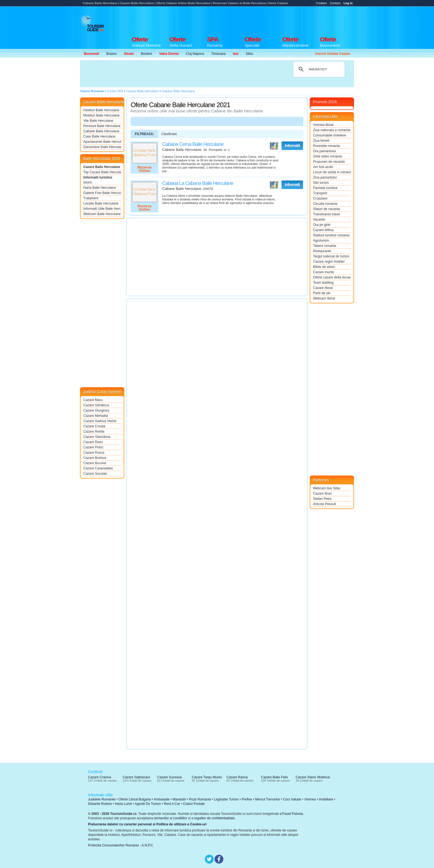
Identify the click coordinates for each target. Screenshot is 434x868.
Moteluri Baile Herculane (101, 115)
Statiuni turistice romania (331, 235)
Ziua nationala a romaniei (332, 130)
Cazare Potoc (93, 447)
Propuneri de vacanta (329, 162)
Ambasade (162, 799)
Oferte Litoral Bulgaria (135, 799)
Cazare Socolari (95, 474)
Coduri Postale (194, 804)
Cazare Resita (94, 432)
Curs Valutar (292, 799)
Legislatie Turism (226, 799)
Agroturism (321, 241)
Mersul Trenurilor (268, 799)
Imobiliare (326, 799)
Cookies (321, 3)
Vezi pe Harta (274, 146)
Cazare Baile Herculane (102, 167)
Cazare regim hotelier (329, 262)
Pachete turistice (325, 188)
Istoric (88, 182)
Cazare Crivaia (94, 426)
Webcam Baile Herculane (102, 214)
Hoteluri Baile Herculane (101, 110)
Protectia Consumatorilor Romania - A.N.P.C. (121, 845)
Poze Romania (200, 799)
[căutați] (318, 69)
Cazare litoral (323, 288)
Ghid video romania (327, 156)
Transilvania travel (326, 214)
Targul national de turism (331, 256)
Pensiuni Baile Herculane (102, 126)
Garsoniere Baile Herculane (102, 147)
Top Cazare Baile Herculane (102, 172)
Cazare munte (323, 272)
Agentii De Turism (148, 804)
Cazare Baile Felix (274, 777)
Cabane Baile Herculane (101, 131)
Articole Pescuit (325, 504)
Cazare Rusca (94, 453)
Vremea (310, 799)
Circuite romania (325, 204)
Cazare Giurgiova (96, 410)
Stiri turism (321, 183)
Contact (335, 3)
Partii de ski (322, 293)
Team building (323, 283)
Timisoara (218, 54)
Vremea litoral (323, 125)
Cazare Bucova (95, 463)
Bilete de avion (324, 267)
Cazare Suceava (170, 777)
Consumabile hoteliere (330, 135)
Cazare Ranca (237, 777)
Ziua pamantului (325, 177)
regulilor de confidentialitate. (215, 818)
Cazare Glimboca (96, 405)
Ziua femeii (321, 141)
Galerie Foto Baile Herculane (102, 193)
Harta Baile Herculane (100, 188)
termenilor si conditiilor (171, 818)
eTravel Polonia (291, 814)
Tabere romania (325, 246)
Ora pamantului (324, 151)
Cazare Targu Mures (207, 777)
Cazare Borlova (95, 458)
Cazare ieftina (323, 230)
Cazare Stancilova (97, 437)
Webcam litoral (324, 298)
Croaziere (320, 198)
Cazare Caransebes (98, 468)
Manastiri (179, 799)
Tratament (91, 198)
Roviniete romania (326, 146)
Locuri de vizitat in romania (332, 172)
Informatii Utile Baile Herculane (102, 209)
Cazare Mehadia (95, 416)
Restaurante (322, 251)
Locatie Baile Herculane (101, 203)
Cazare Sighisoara (136, 777)
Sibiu (249, 54)
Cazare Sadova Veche (100, 421)
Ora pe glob (322, 225)
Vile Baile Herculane (98, 121)
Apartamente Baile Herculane (102, 142)
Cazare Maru (93, 400)
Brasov (111, 54)
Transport (320, 193)
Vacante (319, 219)
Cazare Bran (322, 494)
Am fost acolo (323, 167)
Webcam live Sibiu (327, 488)
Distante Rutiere (100, 804)
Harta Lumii (123, 804)
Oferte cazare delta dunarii (332, 277)
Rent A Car (172, 804)
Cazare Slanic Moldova (313, 777)
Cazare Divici (93, 442)
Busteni (146, 54)
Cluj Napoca (195, 54)
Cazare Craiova (100, 777)
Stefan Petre (322, 499)
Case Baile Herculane (99, 136)
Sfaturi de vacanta (326, 209)
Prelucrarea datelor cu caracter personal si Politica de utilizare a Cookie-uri (147, 824)
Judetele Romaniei (102, 799)
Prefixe (247, 799)
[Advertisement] (253, 20)
